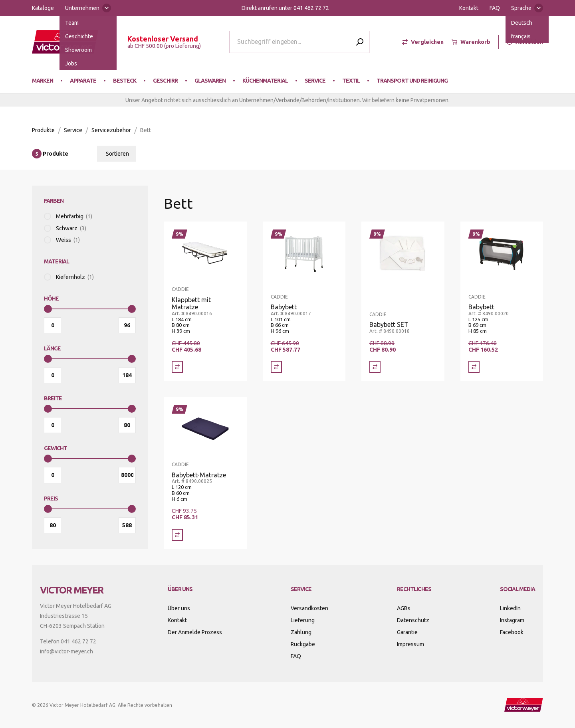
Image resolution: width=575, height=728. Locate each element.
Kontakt (469, 8)
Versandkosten (309, 608)
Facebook (512, 632)
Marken (43, 81)
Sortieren (117, 154)
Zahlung (301, 632)
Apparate (83, 81)
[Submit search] (360, 42)
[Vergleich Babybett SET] (375, 367)
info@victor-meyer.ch (66, 651)
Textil (351, 81)
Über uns (179, 608)
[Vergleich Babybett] (276, 367)
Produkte (43, 130)
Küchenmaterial (265, 81)
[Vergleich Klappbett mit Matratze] (177, 367)
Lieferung (303, 620)
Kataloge (43, 8)
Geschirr (165, 81)
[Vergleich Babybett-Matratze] (177, 535)
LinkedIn (510, 608)
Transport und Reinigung (412, 81)
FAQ (495, 8)
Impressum (410, 644)
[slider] (48, 309)
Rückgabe (303, 644)
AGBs (404, 608)
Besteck (125, 81)
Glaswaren (210, 81)
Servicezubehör (111, 130)
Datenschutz (413, 620)
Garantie (407, 632)
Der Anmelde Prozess (195, 632)
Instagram (512, 620)
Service (315, 81)
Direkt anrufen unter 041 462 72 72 (285, 8)
